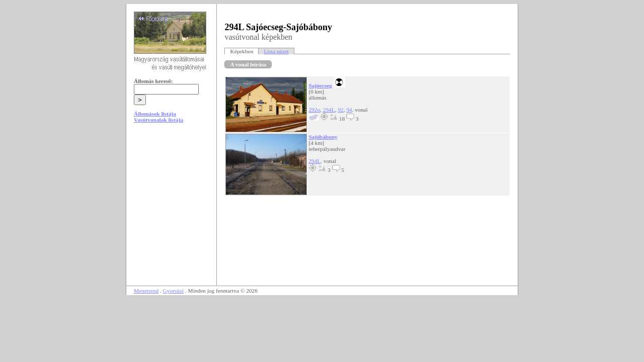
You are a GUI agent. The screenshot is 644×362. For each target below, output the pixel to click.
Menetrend (146, 291)
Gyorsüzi (174, 291)
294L (329, 110)
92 (340, 110)
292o (314, 110)
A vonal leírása (248, 64)
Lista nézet (276, 51)
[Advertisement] (172, 207)
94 (349, 110)
